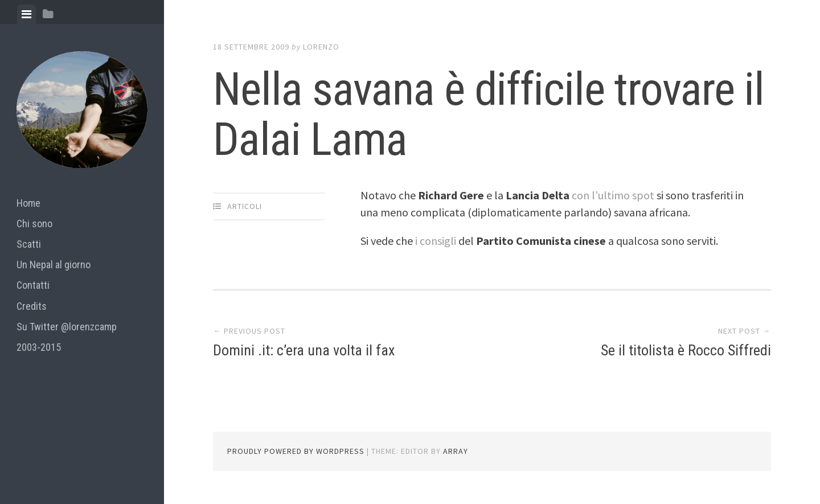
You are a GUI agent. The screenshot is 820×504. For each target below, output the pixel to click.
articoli (245, 206)
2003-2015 (39, 347)
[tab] (26, 14)
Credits (32, 306)
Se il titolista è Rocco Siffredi (686, 350)
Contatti (33, 285)
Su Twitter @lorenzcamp (67, 327)
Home (28, 203)
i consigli (437, 241)
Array (456, 451)
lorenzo (321, 47)
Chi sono (34, 224)
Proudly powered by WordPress (296, 451)
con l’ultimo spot (613, 195)
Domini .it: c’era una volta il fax (304, 350)
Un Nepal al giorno (54, 265)
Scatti (29, 244)
